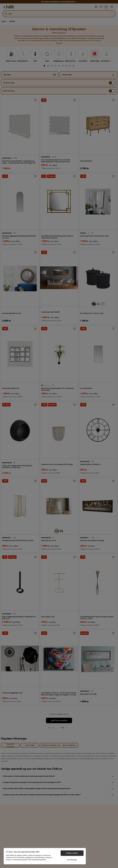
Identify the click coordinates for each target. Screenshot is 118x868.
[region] (45, 856)
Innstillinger (72, 860)
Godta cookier (72, 853)
